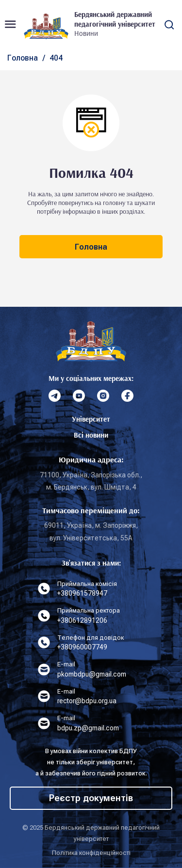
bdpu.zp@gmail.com (88, 728)
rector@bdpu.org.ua (87, 701)
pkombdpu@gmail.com (92, 674)
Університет (91, 419)
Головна (23, 58)
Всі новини (91, 435)
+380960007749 (82, 647)
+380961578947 (82, 593)
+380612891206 (82, 620)
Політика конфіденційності (91, 853)
